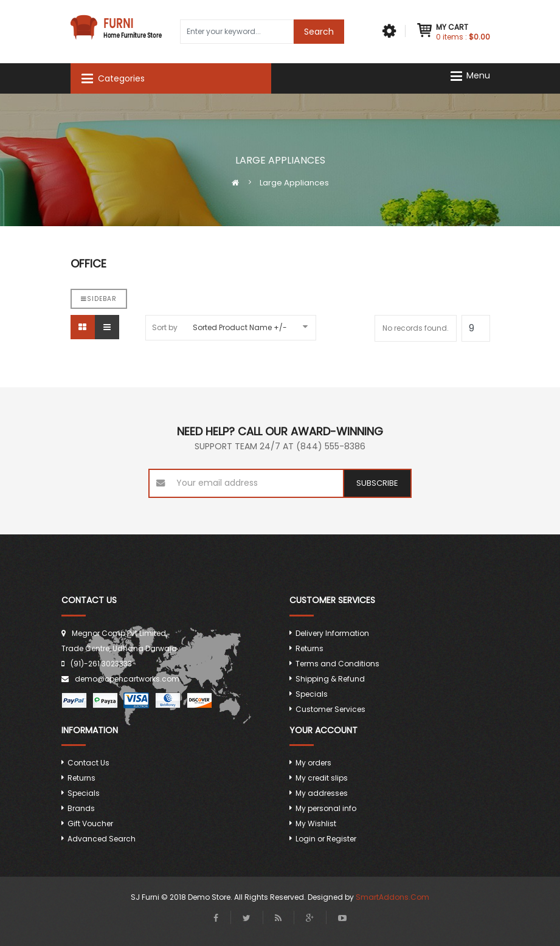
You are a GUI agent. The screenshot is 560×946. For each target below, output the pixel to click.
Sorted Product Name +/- (240, 327)
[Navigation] (474, 76)
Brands (81, 808)
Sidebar (99, 299)
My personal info (326, 808)
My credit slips (322, 778)
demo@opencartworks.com (127, 679)
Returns (309, 648)
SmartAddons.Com (392, 897)
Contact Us (88, 763)
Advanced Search (102, 839)
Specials (312, 694)
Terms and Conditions (337, 664)
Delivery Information (332, 633)
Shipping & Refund (330, 679)
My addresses (322, 793)
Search (319, 32)
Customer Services (330, 709)
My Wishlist (316, 823)
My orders (313, 763)
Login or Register (326, 839)
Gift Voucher (90, 823)
